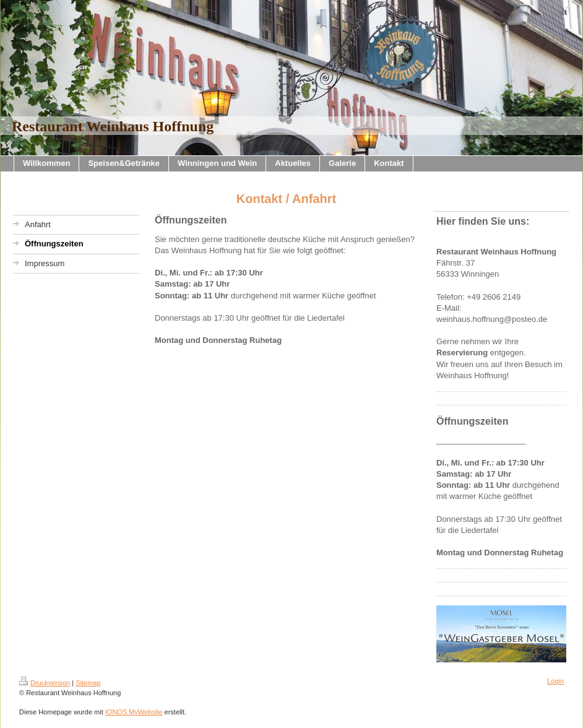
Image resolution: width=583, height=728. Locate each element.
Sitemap (88, 683)
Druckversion (45, 683)
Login (555, 681)
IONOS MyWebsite (134, 712)
